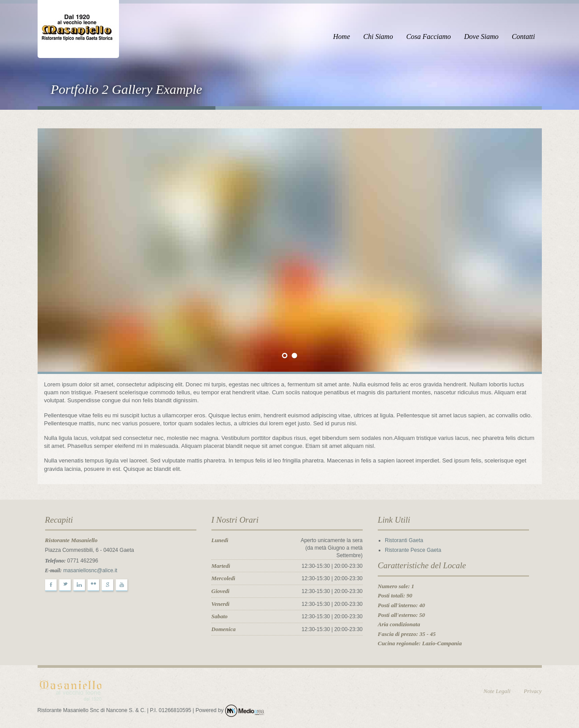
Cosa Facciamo (428, 37)
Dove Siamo (481, 37)
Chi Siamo (378, 37)
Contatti (523, 37)
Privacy (533, 691)
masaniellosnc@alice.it (90, 570)
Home (341, 37)
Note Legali (497, 691)
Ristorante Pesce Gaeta (413, 550)
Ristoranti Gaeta (404, 540)
